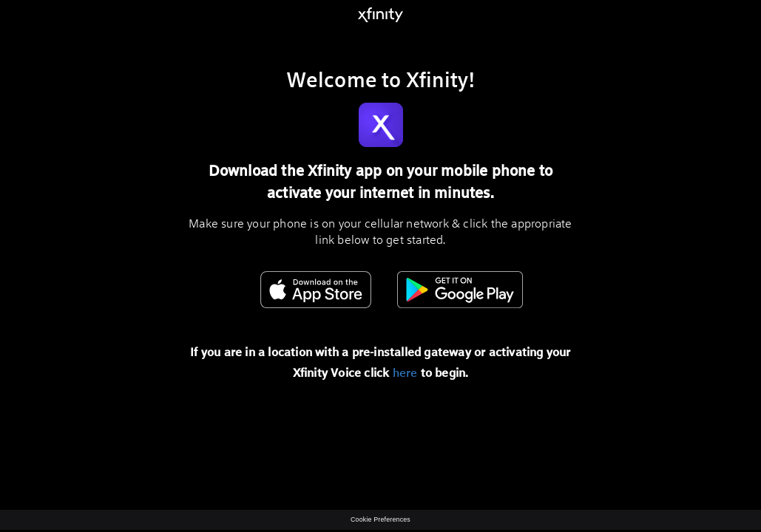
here (405, 372)
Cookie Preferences (380, 519)
